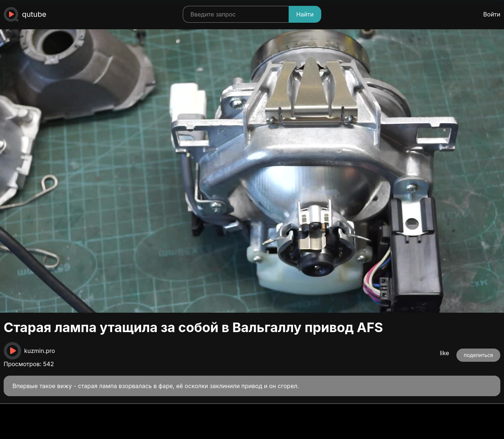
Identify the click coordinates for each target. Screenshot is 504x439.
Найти (305, 14)
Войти (492, 14)
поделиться (478, 355)
